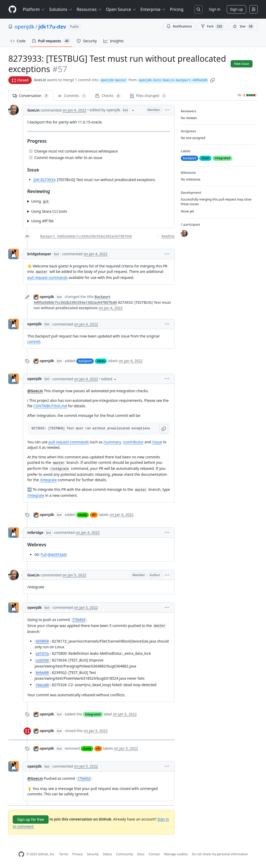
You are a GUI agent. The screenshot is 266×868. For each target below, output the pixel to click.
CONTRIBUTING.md (50, 406)
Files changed (148, 96)
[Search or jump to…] (198, 9)
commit (34, 342)
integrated (93, 714)
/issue (157, 442)
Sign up (237, 9)
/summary (112, 442)
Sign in (215, 9)
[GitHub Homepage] (21, 854)
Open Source (121, 9)
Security (93, 854)
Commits (72, 96)
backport (85, 361)
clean (101, 361)
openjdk (24, 27)
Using (41, 201)
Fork (212, 26)
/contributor (133, 442)
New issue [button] (242, 64)
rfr (94, 515)
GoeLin (40, 80)
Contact (154, 854)
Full (44, 554)
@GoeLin (35, 391)
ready (83, 515)
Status (107, 854)
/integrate (48, 480)
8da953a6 (57, 554)
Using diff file (42, 221)
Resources (89, 9)
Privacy (78, 854)
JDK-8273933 (44, 180)
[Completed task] (31, 151)
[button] (212, 80)
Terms (64, 854)
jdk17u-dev (52, 27)
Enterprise (153, 9)
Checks (108, 96)
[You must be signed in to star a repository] (244, 26)
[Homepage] (12, 9)
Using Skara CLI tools (49, 211)
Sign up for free (31, 819)
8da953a (168, 237)
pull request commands (47, 277)
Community (125, 854)
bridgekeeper (39, 254)
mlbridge (35, 532)
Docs (141, 854)
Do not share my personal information (220, 854)
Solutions (61, 9)
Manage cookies (176, 854)
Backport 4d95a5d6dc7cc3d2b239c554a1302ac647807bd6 (86, 237)
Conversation (31, 96)
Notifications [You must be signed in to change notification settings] (179, 26)
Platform (34, 9)
